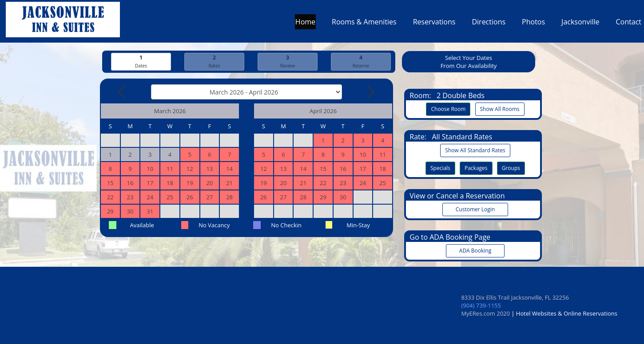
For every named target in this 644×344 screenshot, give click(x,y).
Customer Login (475, 209)
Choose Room (448, 109)
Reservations (434, 24)
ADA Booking (475, 251)
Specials (440, 168)
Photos (533, 24)
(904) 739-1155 (481, 305)
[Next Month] (370, 92)
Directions (489, 24)
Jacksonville (580, 24)
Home (305, 24)
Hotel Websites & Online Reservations (567, 313)
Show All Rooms (500, 109)
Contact (629, 24)
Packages (476, 168)
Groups (511, 168)
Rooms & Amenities (364, 24)
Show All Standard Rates (475, 150)
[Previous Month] (122, 92)
